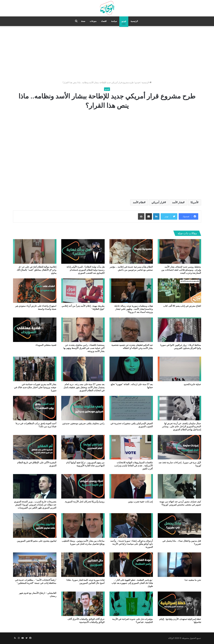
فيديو (124, 21)
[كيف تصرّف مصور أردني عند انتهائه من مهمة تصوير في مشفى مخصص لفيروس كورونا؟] (179, 486)
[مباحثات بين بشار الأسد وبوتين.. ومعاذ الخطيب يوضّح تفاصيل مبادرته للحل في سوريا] (83, 525)
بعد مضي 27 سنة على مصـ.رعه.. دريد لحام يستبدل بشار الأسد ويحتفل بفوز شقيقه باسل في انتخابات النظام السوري (84, 387)
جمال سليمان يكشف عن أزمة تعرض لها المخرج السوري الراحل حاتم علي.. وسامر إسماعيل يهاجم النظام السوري (182, 426)
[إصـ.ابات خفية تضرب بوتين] (131, 486)
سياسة (114, 21)
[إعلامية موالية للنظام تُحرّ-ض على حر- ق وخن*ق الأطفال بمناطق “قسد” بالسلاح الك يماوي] (35, 251)
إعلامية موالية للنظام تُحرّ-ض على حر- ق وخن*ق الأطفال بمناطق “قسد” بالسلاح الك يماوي (37, 270)
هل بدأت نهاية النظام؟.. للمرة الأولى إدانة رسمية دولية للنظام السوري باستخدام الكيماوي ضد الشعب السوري (86, 270)
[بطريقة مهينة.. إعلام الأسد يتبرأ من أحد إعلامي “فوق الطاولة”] (83, 291)
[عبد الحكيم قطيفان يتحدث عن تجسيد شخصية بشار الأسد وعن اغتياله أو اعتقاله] (131, 330)
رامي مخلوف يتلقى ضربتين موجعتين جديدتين (83, 423)
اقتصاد (104, 21)
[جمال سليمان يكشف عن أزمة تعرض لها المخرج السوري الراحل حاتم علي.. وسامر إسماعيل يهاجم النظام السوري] (179, 408)
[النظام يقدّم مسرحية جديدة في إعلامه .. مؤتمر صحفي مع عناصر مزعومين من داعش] (131, 251)
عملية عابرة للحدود (192, 384)
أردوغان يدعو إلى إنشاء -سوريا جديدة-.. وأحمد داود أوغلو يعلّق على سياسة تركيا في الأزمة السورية (132, 544)
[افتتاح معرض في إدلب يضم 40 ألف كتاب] (179, 291)
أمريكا (194, 202)
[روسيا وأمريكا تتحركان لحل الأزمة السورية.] (83, 486)
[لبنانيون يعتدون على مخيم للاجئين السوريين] (35, 525)
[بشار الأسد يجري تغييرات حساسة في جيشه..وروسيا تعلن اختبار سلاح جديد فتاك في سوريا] (35, 369)
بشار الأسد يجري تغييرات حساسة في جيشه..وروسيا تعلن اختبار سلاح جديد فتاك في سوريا (35, 387)
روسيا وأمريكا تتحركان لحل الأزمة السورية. (84, 502)
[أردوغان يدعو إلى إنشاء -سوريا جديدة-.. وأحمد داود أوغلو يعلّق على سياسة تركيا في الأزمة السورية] (131, 525)
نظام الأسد (138, 202)
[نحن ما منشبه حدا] (179, 565)
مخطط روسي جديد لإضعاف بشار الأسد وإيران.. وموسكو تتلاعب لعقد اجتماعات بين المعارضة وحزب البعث (181, 270)
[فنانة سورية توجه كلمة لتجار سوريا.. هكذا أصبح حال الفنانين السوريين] (83, 565)
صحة (83, 21)
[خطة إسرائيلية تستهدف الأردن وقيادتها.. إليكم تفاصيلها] (179, 604)
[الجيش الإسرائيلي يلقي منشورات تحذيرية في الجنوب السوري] (131, 408)
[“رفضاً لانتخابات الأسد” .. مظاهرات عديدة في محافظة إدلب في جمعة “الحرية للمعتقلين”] (35, 565)
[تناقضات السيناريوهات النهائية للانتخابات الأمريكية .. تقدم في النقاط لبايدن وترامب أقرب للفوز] (131, 447)
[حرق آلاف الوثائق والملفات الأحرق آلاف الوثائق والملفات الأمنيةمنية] (83, 604)
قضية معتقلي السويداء (46, 345)
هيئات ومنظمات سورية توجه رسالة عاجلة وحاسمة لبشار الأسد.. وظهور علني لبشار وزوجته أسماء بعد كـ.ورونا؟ (134, 309)
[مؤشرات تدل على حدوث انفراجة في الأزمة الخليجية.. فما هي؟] (131, 604)
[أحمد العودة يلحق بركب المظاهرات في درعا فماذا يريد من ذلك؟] (35, 408)
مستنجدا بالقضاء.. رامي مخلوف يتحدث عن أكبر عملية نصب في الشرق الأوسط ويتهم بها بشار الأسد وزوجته (84, 348)
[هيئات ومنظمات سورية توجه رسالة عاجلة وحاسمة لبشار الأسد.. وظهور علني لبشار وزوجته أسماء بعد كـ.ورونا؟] (131, 291)
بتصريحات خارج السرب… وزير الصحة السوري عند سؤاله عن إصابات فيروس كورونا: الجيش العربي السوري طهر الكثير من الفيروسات (35, 505)
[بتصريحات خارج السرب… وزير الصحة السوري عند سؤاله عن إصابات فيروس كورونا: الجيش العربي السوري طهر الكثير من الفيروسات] (35, 486)
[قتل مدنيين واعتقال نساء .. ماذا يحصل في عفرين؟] (179, 525)
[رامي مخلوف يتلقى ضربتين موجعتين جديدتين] (83, 408)
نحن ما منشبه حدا (193, 580)
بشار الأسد (178, 202)
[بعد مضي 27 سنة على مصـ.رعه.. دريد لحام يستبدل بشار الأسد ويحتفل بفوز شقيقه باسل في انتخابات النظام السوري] (83, 369)
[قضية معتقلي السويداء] (35, 330)
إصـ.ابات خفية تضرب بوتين (140, 502)
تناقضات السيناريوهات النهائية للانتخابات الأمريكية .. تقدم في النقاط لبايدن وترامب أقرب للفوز (134, 466)
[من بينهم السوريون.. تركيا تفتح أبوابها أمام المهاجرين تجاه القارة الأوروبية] (83, 447)
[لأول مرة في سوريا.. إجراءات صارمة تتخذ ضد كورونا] (179, 447)
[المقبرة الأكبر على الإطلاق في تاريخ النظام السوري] (35, 447)
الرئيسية (134, 21)
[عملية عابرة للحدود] (179, 369)
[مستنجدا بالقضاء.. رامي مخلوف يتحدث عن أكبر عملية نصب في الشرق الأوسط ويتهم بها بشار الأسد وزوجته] (83, 330)
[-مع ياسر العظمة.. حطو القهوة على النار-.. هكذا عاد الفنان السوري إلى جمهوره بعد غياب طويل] (131, 565)
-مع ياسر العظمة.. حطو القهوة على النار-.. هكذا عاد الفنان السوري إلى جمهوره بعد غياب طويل (132, 583)
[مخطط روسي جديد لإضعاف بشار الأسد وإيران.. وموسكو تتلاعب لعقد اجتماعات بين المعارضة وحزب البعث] (179, 251)
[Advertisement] (107, 53)
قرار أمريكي (158, 202)
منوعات (93, 21)
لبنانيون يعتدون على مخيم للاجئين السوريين (37, 541)
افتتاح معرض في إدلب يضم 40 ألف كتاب (182, 306)
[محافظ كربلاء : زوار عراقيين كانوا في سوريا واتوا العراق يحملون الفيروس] (179, 330)
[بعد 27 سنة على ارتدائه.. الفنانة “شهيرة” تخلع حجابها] (131, 369)
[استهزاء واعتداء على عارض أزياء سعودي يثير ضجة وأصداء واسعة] (35, 291)
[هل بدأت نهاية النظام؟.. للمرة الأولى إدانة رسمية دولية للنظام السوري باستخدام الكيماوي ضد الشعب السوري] (83, 251)
